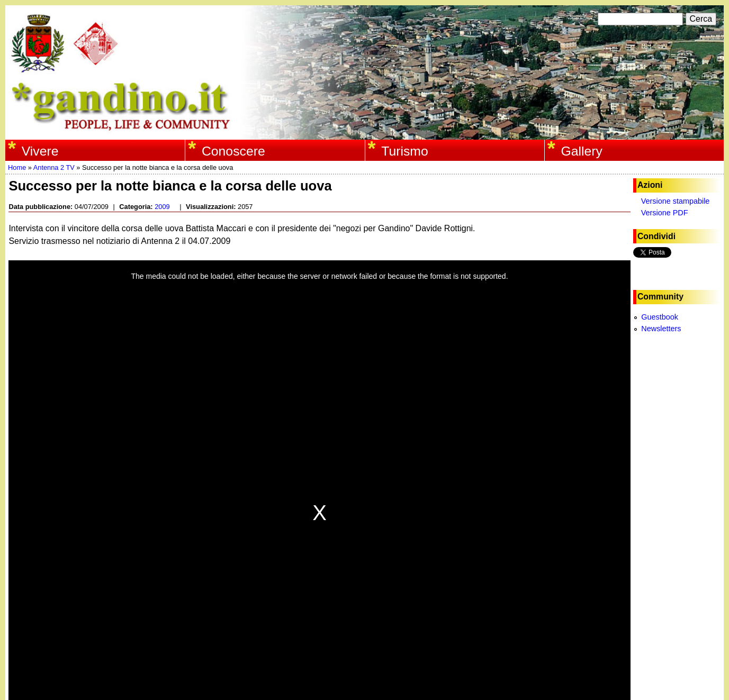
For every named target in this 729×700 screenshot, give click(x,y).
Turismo (405, 151)
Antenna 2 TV (54, 167)
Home (17, 167)
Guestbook (660, 317)
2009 (162, 207)
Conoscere (233, 151)
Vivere (40, 151)
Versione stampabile (676, 201)
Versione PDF (665, 213)
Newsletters (661, 329)
